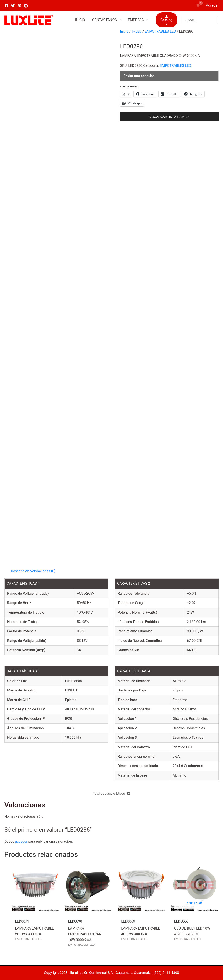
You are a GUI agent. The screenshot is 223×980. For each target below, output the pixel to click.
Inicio (124, 31)
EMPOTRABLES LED (160, 31)
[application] (119, 20)
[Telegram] (26, 6)
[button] (107, 20)
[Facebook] (6, 6)
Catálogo (166, 20)
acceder (21, 842)
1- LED (137, 31)
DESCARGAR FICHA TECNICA (169, 117)
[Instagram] (19, 6)
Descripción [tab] (20, 571)
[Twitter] (13, 6)
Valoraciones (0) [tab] (43, 571)
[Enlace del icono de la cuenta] (212, 5)
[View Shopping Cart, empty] (198, 5)
